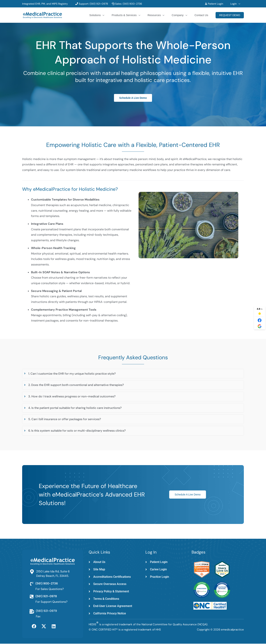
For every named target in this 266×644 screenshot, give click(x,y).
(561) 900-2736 (132, 4)
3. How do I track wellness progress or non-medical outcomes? (72, 396)
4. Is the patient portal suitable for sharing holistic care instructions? (75, 408)
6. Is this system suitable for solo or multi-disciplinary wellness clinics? (77, 431)
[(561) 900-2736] (32, 584)
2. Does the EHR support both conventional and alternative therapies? (76, 385)
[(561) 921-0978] (32, 597)
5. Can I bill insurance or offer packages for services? (65, 419)
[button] (239, 4)
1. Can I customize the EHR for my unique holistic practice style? (72, 374)
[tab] (133, 374)
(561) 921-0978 (98, 4)
